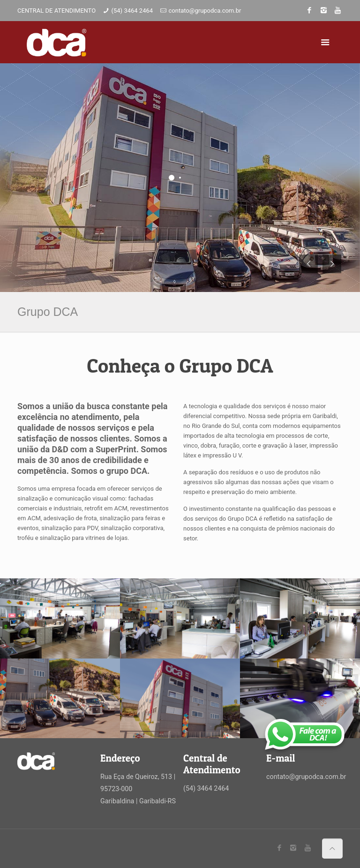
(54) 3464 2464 (132, 11)
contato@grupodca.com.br (205, 11)
